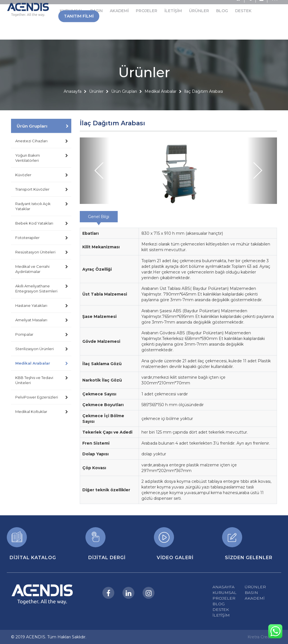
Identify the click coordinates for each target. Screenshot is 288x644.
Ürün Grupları (124, 106)
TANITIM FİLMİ (79, 8)
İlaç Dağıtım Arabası (204, 106)
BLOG (219, 604)
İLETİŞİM (221, 615)
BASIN (251, 593)
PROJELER (224, 598)
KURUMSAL (224, 593)
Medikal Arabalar (161, 106)
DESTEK (221, 609)
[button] (95, 171)
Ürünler (96, 106)
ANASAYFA (223, 587)
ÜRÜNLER (255, 587)
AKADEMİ (255, 598)
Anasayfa (73, 106)
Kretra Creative (262, 637)
